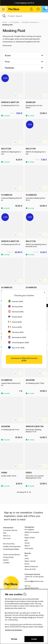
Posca (27, 564)
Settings (14, 639)
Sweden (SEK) (15, 301)
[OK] (24, 16)
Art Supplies (15, 22)
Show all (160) (30, 569)
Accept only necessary (14, 630)
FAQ (5, 533)
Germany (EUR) (16, 332)
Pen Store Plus (9, 544)
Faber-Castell (30, 561)
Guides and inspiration (12, 546)
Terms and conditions (12, 554)
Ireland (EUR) (15, 322)
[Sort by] (24, 68)
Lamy (27, 558)
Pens (26, 535)
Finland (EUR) (15, 317)
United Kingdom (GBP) (19, 342)
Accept (34, 639)
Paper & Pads (30, 538)
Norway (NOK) (15, 307)
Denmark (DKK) (16, 312)
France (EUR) (15, 327)
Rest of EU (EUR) (16, 348)
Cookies (6, 563)
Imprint (6, 560)
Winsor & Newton (31, 566)
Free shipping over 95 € (24, 3)
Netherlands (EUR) (17, 337)
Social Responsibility (11, 549)
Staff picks (29, 548)
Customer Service (10, 530)
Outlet (27, 543)
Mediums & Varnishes (30, 22)
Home (5, 22)
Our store (7, 538)
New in (27, 546)
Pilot (26, 556)
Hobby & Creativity (32, 532)
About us (7, 536)
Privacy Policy (8, 557)
